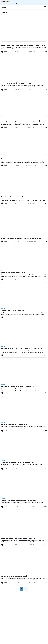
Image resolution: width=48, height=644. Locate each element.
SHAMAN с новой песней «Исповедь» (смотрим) (17, 83)
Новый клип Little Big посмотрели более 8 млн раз (18, 386)
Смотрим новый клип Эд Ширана (12, 235)
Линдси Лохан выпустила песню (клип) (14, 576)
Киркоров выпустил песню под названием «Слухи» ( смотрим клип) (23, 45)
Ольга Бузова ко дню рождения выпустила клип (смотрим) (21, 121)
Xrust (5, 7)
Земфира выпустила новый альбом (13, 311)
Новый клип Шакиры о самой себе (13, 197)
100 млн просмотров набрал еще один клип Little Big (19, 500)
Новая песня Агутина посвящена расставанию (16, 159)
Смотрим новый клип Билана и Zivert (13, 273)
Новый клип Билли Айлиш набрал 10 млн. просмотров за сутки (22, 349)
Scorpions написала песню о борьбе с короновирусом (19, 538)
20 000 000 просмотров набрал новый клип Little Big (19, 462)
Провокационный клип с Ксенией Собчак (15, 424)
